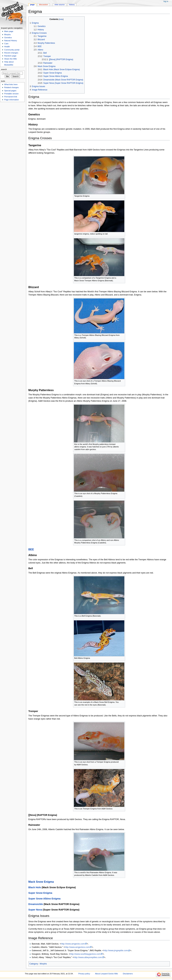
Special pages (10, 91)
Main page (9, 31)
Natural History (11, 41)
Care (6, 44)
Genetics (8, 38)
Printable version (11, 94)
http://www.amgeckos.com (77, 947)
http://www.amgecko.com (73, 944)
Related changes (11, 87)
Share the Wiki (10, 59)
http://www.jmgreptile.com (116, 951)
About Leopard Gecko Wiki (106, 974)
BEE (31, 549)
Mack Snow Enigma (41, 882)
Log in (166, 1)
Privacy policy (84, 974)
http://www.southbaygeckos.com (85, 954)
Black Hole (35, 887)
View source (59, 5)
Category (34, 964)
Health (7, 47)
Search (4, 69)
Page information (12, 100)
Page (32, 5)
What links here (11, 84)
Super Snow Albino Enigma (45, 899)
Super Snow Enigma (40, 893)
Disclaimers (128, 974)
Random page (10, 56)
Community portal (12, 50)
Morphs (43, 964)
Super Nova (35, 910)
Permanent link (11, 97)
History (72, 5)
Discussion (43, 5)
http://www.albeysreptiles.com (88, 957)
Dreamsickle (36, 904)
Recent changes (11, 53)
